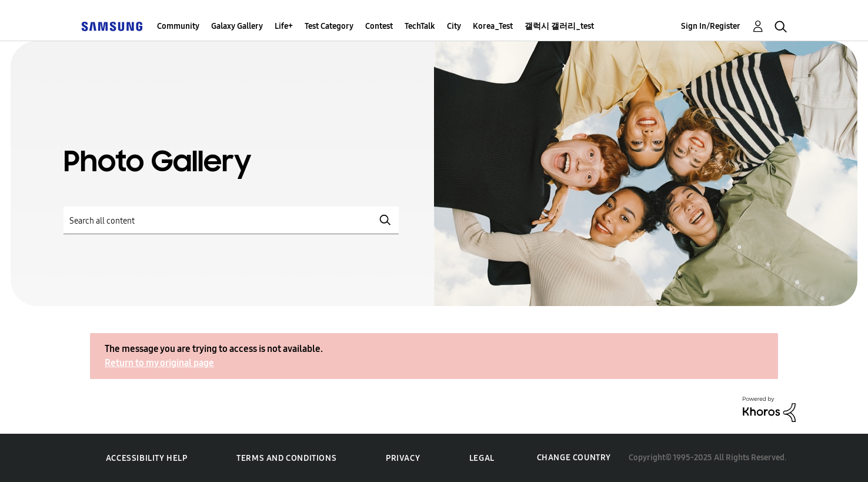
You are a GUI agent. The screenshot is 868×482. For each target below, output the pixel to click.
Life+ (284, 26)
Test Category (329, 26)
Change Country (574, 458)
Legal (482, 458)
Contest (379, 26)
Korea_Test (493, 26)
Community (178, 26)
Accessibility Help (147, 458)
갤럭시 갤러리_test (559, 26)
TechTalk (420, 26)
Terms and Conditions (286, 458)
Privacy (403, 458)
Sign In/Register (711, 26)
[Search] (231, 220)
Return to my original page (159, 363)
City (454, 26)
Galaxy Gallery (237, 26)
